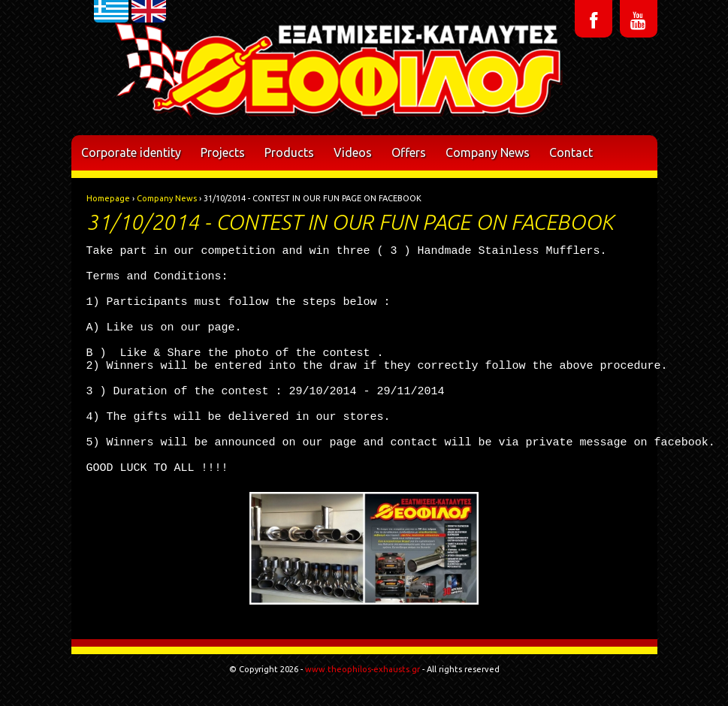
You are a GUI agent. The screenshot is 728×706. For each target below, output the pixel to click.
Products (289, 152)
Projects (223, 152)
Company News (488, 152)
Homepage (108, 198)
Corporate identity (131, 152)
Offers (409, 152)
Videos (353, 152)
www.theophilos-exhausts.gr (362, 669)
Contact (571, 152)
